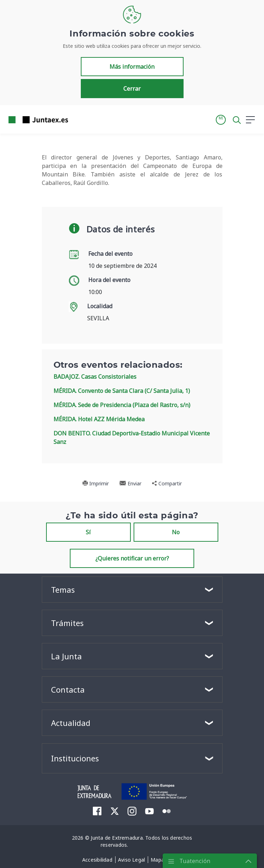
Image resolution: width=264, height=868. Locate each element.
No (176, 532)
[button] (221, 120)
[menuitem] (97, 811)
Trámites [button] (67, 623)
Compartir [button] (167, 483)
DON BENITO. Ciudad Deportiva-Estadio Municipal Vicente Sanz (132, 438)
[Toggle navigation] (78, 119)
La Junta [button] (66, 656)
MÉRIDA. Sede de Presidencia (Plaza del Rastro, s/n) (122, 405)
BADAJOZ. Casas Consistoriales (95, 377)
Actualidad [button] (71, 723)
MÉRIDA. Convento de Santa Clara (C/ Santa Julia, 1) (122, 391)
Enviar (130, 483)
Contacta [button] (68, 689)
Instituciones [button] (75, 758)
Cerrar (132, 89)
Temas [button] (63, 590)
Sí (88, 532)
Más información (132, 67)
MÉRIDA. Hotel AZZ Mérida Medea (99, 419)
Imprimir (96, 483)
